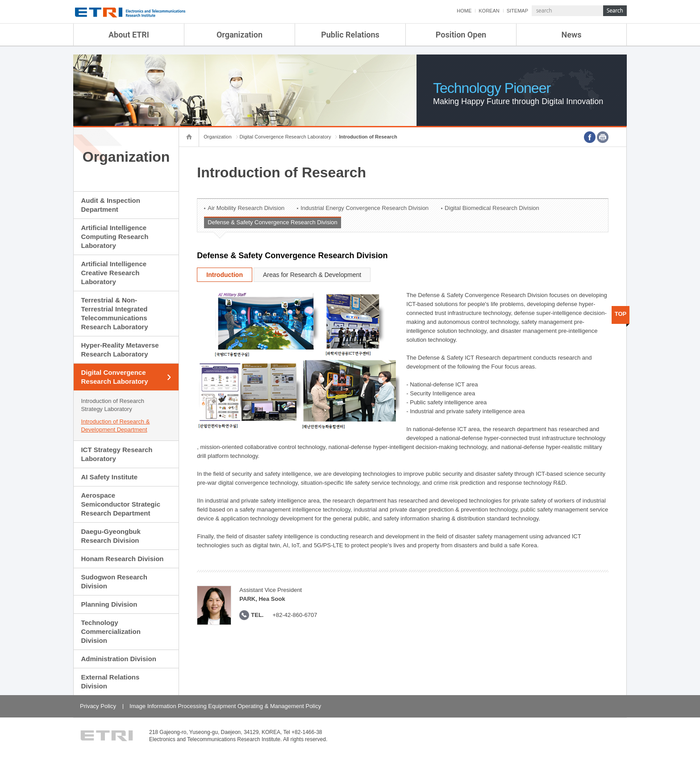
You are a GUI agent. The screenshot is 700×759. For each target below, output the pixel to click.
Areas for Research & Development (312, 275)
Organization (240, 35)
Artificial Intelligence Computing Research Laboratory (115, 237)
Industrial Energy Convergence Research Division (365, 208)
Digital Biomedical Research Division (492, 208)
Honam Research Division (122, 559)
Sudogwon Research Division (114, 581)
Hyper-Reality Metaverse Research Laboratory (120, 350)
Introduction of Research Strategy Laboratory (112, 405)
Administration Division (118, 659)
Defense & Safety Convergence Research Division (272, 222)
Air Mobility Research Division (246, 208)
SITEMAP (517, 11)
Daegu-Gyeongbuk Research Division (110, 536)
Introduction (225, 275)
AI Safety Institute (109, 477)
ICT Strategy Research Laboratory (117, 454)
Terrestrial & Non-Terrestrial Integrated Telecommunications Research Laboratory (114, 313)
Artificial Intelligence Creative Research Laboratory (114, 273)
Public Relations (350, 35)
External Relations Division (110, 681)
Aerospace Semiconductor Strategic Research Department (121, 504)
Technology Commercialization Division (110, 631)
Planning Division (109, 604)
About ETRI (129, 35)
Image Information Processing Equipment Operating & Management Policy (225, 706)
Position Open (461, 35)
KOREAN (489, 11)
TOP (621, 314)
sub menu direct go (0, 0)
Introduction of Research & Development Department (115, 426)
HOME (464, 11)
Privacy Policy (98, 706)
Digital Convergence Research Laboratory (114, 377)
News (572, 35)
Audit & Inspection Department (110, 205)
